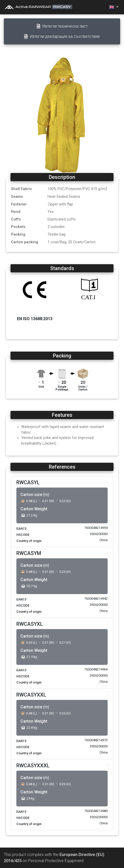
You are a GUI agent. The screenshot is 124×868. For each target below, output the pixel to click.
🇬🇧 (112, 7)
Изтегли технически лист (62, 26)
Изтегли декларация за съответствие (62, 36)
